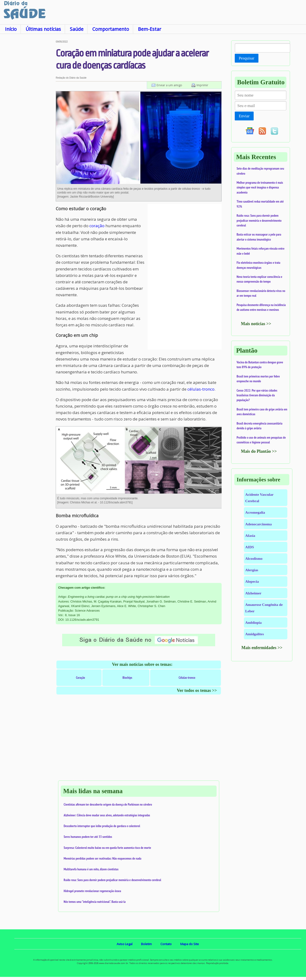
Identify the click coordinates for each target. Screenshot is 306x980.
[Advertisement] (28, 112)
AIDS (250, 547)
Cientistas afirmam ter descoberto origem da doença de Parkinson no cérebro (108, 804)
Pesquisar (247, 58)
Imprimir (202, 85)
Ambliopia (254, 622)
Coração (81, 678)
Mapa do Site (190, 944)
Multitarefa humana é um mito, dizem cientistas (91, 869)
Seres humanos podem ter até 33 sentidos (88, 837)
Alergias (252, 570)
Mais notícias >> (256, 324)
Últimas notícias (43, 29)
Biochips (127, 678)
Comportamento (111, 29)
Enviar (244, 116)
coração (97, 226)
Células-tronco (187, 678)
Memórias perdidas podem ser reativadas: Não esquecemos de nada (102, 858)
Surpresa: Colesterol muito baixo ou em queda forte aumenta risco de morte (107, 848)
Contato (166, 944)
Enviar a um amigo (169, 85)
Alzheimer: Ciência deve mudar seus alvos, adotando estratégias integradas (107, 815)
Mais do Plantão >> (259, 451)
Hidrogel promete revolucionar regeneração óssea (92, 891)
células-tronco (201, 389)
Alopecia (252, 581)
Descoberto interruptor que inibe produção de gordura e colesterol (102, 826)
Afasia (250, 536)
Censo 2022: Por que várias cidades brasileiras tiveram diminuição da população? (257, 395)
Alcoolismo (254, 558)
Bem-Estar (150, 29)
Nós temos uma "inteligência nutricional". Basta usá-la (95, 902)
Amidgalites (255, 634)
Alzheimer (253, 593)
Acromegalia (255, 512)
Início (11, 29)
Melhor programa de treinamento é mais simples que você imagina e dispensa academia (260, 187)
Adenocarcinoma (259, 524)
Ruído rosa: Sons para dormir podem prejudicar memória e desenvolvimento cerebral (112, 880)
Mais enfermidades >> (262, 648)
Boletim (146, 944)
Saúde (77, 29)
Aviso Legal (125, 944)
